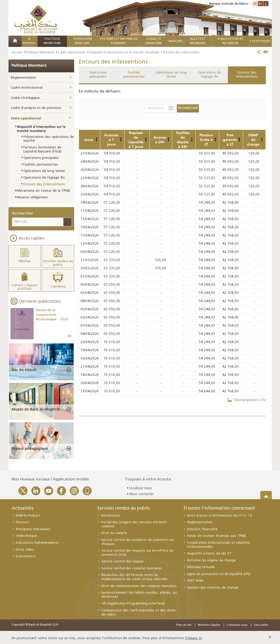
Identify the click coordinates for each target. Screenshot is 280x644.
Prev (69, 334)
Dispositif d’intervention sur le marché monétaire (124, 52)
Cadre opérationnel (72, 52)
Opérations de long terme (171, 75)
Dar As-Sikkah (24, 368)
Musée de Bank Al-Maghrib (36, 407)
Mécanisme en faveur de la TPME (44, 191)
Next (70, 334)
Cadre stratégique (25, 98)
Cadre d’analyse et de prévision (36, 108)
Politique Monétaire (40, 52)
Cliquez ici (194, 636)
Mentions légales (209, 623)
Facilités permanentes (134, 75)
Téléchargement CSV (249, 400)
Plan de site (184, 623)
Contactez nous (237, 623)
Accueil (17, 52)
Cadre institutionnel (27, 88)
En (260, 3)
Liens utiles (261, 623)
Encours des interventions (247, 75)
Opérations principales (98, 75)
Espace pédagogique (30, 447)
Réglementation (23, 78)
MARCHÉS (176, 41)
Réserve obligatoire (32, 197)
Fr (255, 3)
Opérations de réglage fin (210, 75)
